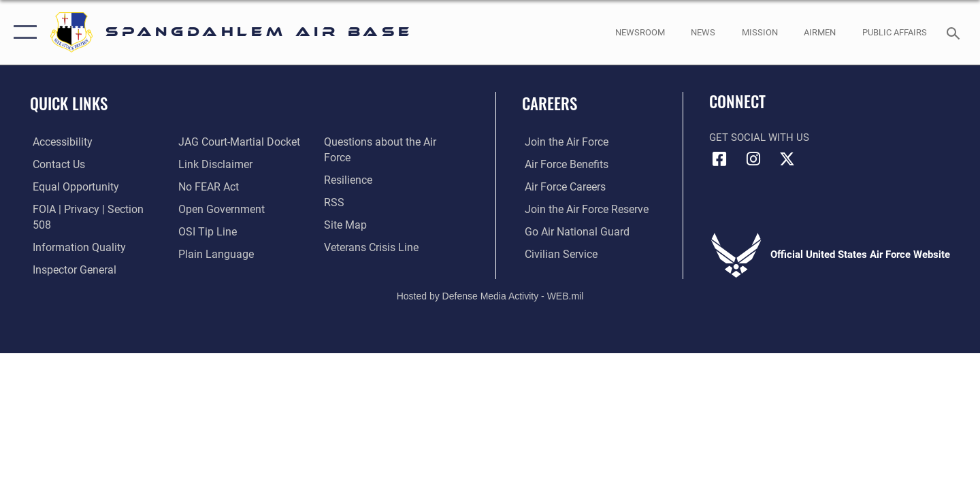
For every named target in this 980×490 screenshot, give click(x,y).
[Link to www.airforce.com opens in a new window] (562, 142)
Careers (550, 103)
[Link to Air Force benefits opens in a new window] (562, 165)
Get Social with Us (759, 137)
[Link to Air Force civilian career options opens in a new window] (557, 254)
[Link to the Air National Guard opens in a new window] (572, 231)
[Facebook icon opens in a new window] (719, 159)
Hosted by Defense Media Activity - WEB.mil (490, 286)
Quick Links (69, 103)
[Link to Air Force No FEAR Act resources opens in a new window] (207, 187)
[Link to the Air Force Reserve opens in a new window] (582, 209)
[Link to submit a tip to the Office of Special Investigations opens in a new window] (205, 231)
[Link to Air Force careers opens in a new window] (562, 187)
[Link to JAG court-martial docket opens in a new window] (236, 142)
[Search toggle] (955, 32)
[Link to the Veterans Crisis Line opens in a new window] (371, 247)
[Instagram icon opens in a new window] (753, 159)
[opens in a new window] (59, 142)
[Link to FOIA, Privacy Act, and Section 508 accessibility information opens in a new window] (92, 209)
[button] (22, 32)
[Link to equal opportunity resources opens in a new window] (70, 187)
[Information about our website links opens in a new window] (213, 165)
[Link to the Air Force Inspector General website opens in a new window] (70, 254)
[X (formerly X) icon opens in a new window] (787, 159)
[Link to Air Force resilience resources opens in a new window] (348, 180)
